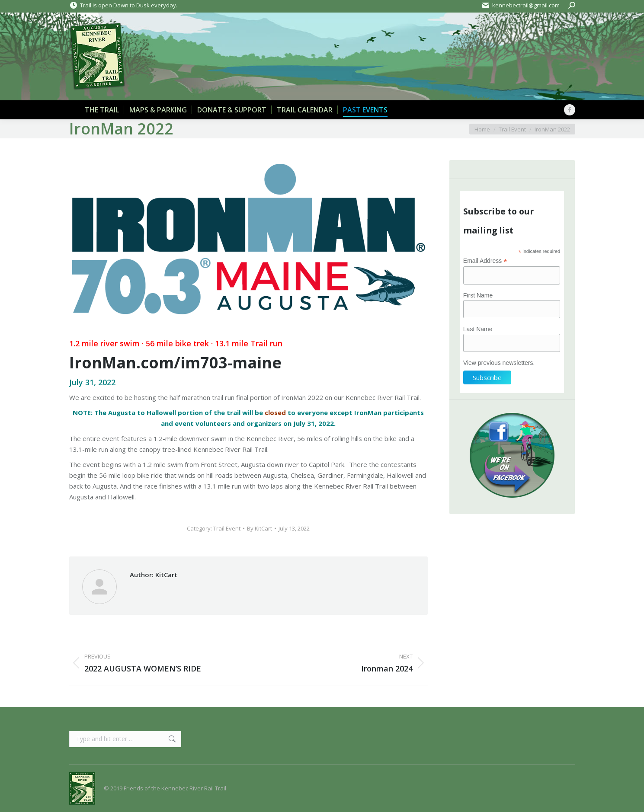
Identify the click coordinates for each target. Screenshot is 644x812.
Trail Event (227, 528)
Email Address (485, 261)
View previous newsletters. (499, 363)
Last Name (478, 329)
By (260, 528)
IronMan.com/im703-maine (175, 363)
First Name (478, 295)
